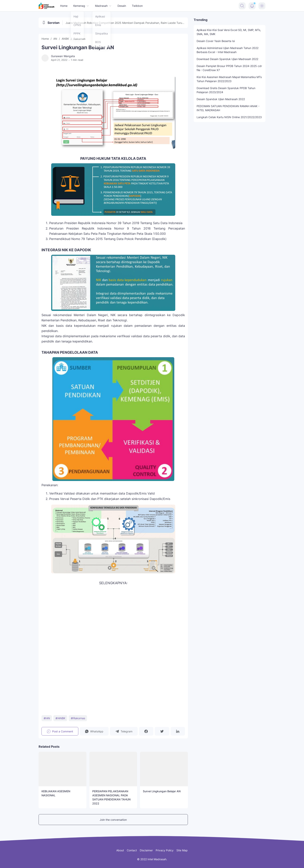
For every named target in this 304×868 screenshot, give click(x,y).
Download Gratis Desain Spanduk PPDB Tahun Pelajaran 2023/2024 (226, 90)
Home (64, 6)
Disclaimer (146, 850)
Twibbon (137, 6)
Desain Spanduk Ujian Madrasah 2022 (221, 99)
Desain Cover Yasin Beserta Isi (216, 41)
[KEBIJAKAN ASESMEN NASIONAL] (63, 769)
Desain (122, 6)
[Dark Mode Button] (262, 6)
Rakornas (78, 718)
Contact (132, 850)
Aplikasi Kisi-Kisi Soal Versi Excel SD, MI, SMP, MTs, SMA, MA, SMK (229, 32)
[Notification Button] (252, 6)
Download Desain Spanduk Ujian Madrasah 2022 (227, 59)
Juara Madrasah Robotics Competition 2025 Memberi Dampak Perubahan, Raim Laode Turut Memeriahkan (124, 23)
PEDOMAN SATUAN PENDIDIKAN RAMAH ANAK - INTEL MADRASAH (228, 108)
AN (47, 718)
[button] (94, 731)
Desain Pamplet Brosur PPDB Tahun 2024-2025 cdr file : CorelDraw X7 (229, 68)
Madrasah (103, 6)
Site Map (182, 850)
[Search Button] (242, 6)
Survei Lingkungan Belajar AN (162, 791)
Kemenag (81, 6)
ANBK (60, 718)
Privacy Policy (165, 850)
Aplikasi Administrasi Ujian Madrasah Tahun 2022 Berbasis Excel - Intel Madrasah (228, 50)
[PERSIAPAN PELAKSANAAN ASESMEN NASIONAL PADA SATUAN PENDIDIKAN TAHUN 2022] (113, 769)
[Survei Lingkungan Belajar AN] (164, 769)
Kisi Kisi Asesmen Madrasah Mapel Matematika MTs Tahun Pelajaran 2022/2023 (229, 79)
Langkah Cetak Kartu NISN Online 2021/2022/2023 (229, 117)
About (120, 850)
